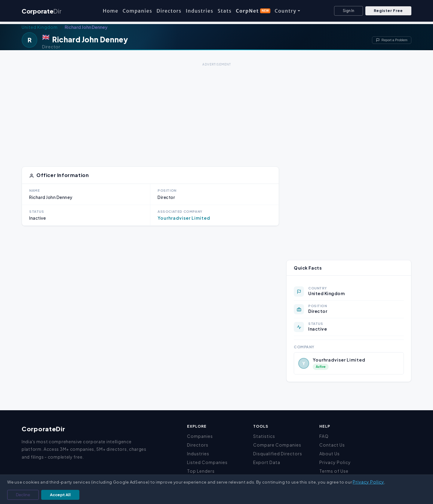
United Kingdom (40, 27)
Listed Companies (207, 462)
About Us (330, 454)
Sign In (349, 11)
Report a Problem (392, 40)
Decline (23, 495)
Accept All (60, 495)
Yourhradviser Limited (184, 218)
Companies (138, 11)
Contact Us (332, 445)
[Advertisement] (216, 110)
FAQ (324, 436)
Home (111, 11)
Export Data (267, 462)
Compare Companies (277, 445)
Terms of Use (334, 471)
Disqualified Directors (278, 454)
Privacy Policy (335, 462)
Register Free (388, 11)
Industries (200, 11)
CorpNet (253, 11)
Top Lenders (201, 471)
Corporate (41, 11)
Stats (225, 11)
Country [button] (285, 11)
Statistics (264, 436)
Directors (169, 11)
